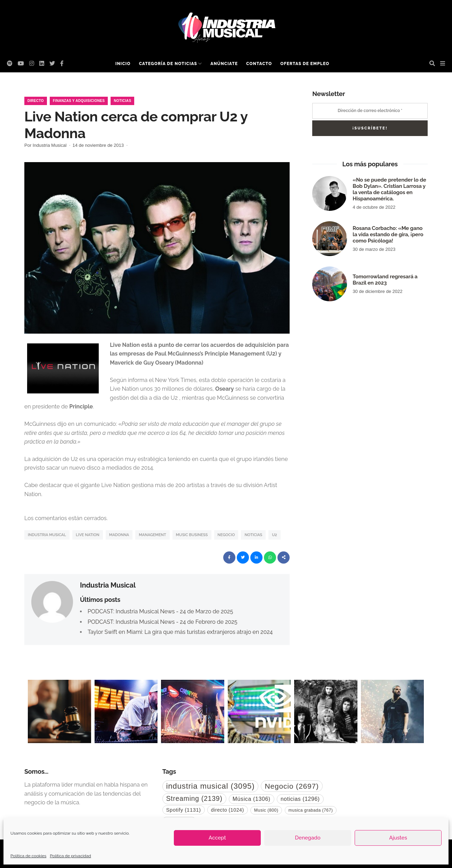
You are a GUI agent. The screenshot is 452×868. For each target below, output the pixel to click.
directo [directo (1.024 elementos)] (228, 810)
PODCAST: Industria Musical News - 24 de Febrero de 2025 (162, 622)
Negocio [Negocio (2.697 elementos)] (292, 786)
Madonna (119, 535)
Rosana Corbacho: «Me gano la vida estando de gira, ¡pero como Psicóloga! (388, 234)
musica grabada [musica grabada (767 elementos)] (311, 810)
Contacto (259, 64)
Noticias (122, 101)
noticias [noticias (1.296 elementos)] (300, 799)
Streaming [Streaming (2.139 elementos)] (194, 798)
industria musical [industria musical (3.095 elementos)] (211, 786)
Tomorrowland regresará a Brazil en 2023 (385, 280)
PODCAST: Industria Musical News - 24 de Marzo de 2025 (160, 611)
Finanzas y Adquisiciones (79, 101)
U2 (274, 535)
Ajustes (398, 838)
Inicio (123, 64)
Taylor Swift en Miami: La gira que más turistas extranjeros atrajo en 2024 (180, 632)
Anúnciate (224, 64)
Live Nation (88, 535)
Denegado (308, 838)
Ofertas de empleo (305, 64)
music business (192, 535)
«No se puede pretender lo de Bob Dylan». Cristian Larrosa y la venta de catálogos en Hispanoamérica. (389, 189)
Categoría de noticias (168, 64)
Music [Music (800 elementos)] (266, 810)
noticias (253, 535)
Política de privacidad (70, 856)
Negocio (226, 535)
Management (152, 535)
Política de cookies (28, 856)
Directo (36, 101)
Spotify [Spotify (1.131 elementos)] (184, 810)
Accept (217, 838)
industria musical (47, 535)
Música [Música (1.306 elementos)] (252, 799)
